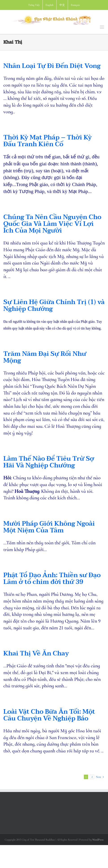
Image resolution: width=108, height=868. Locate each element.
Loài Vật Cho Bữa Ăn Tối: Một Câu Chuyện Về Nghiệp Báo (49, 715)
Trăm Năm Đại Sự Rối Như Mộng (45, 357)
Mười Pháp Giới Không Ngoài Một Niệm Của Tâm (49, 527)
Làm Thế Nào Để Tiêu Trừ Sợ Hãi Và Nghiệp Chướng (49, 462)
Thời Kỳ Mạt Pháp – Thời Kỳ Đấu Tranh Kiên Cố (48, 141)
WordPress (98, 840)
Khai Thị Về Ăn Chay (36, 653)
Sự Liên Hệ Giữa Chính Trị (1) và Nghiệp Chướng (54, 305)
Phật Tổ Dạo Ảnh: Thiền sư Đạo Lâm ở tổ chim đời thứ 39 (52, 579)
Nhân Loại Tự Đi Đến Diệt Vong (52, 66)
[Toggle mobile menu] (102, 27)
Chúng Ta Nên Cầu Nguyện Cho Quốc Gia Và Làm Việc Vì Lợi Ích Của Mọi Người (52, 224)
